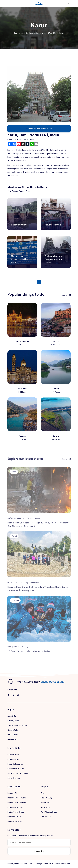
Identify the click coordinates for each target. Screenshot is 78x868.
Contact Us (46, 817)
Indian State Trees (16, 812)
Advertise (45, 807)
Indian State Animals (17, 803)
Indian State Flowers (17, 798)
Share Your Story (15, 821)
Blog (43, 793)
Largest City (13, 793)
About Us (12, 716)
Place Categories (15, 764)
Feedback (45, 803)
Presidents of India (16, 769)
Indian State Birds (15, 807)
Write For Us (13, 735)
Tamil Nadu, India (21, 139)
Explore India (13, 755)
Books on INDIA (14, 817)
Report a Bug (47, 798)
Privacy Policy (14, 721)
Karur (32, 139)
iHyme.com (66, 864)
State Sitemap (14, 778)
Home (10, 139)
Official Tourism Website (39, 129)
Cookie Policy (13, 730)
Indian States (13, 759)
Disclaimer (12, 739)
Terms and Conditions (17, 725)
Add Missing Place (49, 812)
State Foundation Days (18, 773)
